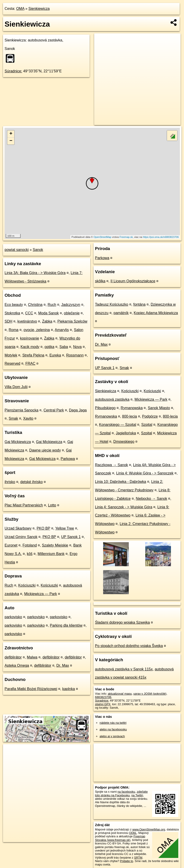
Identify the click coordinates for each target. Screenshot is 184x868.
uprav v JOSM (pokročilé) (150, 694)
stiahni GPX (103, 704)
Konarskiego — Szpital (118, 425)
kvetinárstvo (27, 321)
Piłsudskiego (105, 408)
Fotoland (30, 545)
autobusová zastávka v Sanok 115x (124, 669)
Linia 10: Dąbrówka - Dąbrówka (121, 482)
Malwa (32, 657)
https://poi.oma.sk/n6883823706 (161, 237)
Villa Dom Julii (16, 387)
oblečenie (72, 313)
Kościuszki (27, 585)
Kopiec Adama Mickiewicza (156, 313)
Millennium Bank (51, 554)
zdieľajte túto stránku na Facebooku (121, 793)
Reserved (12, 363)
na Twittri (137, 795)
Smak (13, 418)
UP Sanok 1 (71, 537)
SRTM (138, 858)
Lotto (52, 505)
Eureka (55, 355)
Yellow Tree (65, 528)
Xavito (28, 418)
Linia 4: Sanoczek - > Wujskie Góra (124, 507)
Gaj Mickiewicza (18, 442)
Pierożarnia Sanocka (22, 410)
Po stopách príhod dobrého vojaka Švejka (129, 646)
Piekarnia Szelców (72, 321)
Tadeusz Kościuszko (112, 304)
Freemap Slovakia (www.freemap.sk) (120, 838)
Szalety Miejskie (55, 545)
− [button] (11, 141)
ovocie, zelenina (37, 330)
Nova (77, 347)
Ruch (52, 305)
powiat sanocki (17, 250)
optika (49, 347)
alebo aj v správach (112, 736)
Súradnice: (13, 71)
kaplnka (69, 689)
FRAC (30, 363)
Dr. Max (63, 665)
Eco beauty (14, 305)
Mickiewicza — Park (40, 594)
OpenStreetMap (102, 237)
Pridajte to (126, 861)
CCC (29, 313)
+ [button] (11, 134)
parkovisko (13, 617)
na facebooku (126, 792)
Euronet (11, 545)
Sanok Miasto (159, 408)
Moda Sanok (49, 313)
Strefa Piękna (33, 355)
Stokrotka (12, 313)
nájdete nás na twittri (113, 723)
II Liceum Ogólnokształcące (133, 281)
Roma (14, 330)
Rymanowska (132, 408)
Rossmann (75, 355)
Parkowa (68, 459)
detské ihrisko (31, 482)
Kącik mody (30, 347)
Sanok (38, 250)
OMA (20, 9)
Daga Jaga (78, 410)
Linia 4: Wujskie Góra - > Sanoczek (145, 473)
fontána (139, 304)
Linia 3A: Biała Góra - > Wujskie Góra (35, 273)
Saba (64, 347)
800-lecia (130, 416)
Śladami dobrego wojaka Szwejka (122, 622)
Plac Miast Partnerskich (24, 505)
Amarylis (62, 330)
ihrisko (10, 482)
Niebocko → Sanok (151, 499)
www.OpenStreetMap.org (149, 829)
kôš (30, 554)
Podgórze (150, 416)
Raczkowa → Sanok (112, 465)
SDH (8, 321)
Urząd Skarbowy (18, 528)
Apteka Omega (17, 665)
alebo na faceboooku (113, 729)
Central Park (54, 410)
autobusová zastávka (112, 399)
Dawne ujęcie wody (45, 450)
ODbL (133, 833)
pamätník (121, 313)
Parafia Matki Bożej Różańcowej (31, 689)
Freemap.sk (126, 237)
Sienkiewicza (39, 9)
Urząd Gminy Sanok (21, 537)
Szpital (147, 425)
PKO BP (43, 528)
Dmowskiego (124, 442)
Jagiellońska (126, 433)
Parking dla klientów (66, 625)
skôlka (100, 281)
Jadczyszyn (71, 305)
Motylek (11, 355)
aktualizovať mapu (120, 694)
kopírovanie (30, 338)
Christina (35, 305)
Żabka (47, 321)
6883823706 (103, 697)
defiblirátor (13, 657)
